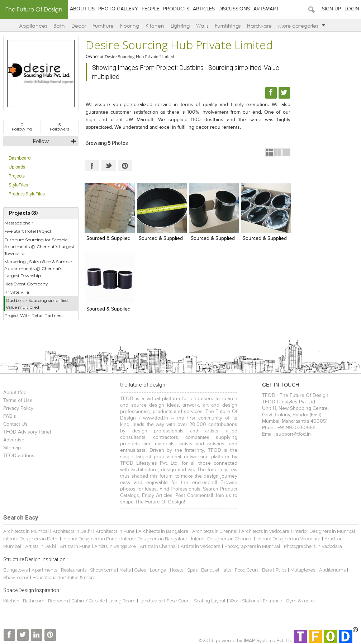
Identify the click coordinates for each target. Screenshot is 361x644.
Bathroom (34, 601)
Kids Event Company (26, 284)
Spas (193, 570)
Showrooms (103, 570)
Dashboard (20, 158)
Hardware (259, 26)
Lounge (158, 570)
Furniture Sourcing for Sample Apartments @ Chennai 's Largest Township (39, 247)
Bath (59, 26)
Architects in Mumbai (26, 531)
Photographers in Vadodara (313, 546)
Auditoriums (332, 570)
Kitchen (155, 26)
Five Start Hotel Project (28, 231)
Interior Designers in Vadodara (288, 539)
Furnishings (228, 26)
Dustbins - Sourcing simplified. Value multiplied (37, 304)
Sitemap (12, 448)
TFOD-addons (19, 456)
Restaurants (74, 570)
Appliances (33, 26)
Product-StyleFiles (27, 194)
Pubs (281, 570)
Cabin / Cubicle (89, 601)
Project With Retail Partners (33, 315)
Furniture (103, 26)
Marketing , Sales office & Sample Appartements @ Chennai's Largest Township (38, 268)
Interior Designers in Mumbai (324, 531)
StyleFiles (18, 185)
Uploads (17, 167)
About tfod (15, 393)
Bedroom (59, 601)
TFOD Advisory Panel (27, 432)
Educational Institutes (55, 577)
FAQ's (10, 416)
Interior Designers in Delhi (31, 539)
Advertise (14, 440)
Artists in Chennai (158, 546)
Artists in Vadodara (201, 546)
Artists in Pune (75, 546)
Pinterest (125, 165)
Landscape (151, 601)
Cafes (140, 570)
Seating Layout (210, 601)
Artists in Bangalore (115, 546)
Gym (291, 601)
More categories (302, 26)
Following (22, 127)
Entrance (272, 601)
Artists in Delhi (41, 546)
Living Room (122, 601)
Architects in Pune (115, 531)
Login (352, 9)
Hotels (177, 570)
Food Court (246, 570)
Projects (17, 176)
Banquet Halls (217, 570)
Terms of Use (18, 401)
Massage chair (19, 223)
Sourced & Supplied (108, 238)
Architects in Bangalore (163, 531)
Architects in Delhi (72, 531)
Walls (202, 26)
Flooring (130, 26)
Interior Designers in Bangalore (154, 539)
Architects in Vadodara (265, 531)
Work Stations (244, 601)
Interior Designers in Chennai (222, 539)
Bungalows (15, 570)
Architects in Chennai (215, 531)
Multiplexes (303, 570)
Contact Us (15, 424)
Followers (60, 127)
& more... (89, 577)
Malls (126, 570)
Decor (79, 26)
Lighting (180, 26)
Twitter (109, 165)
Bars (267, 570)
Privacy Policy (18, 408)
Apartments (44, 570)
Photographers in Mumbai (252, 546)
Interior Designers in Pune (90, 539)
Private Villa (17, 292)
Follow (41, 141)
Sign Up (331, 9)
